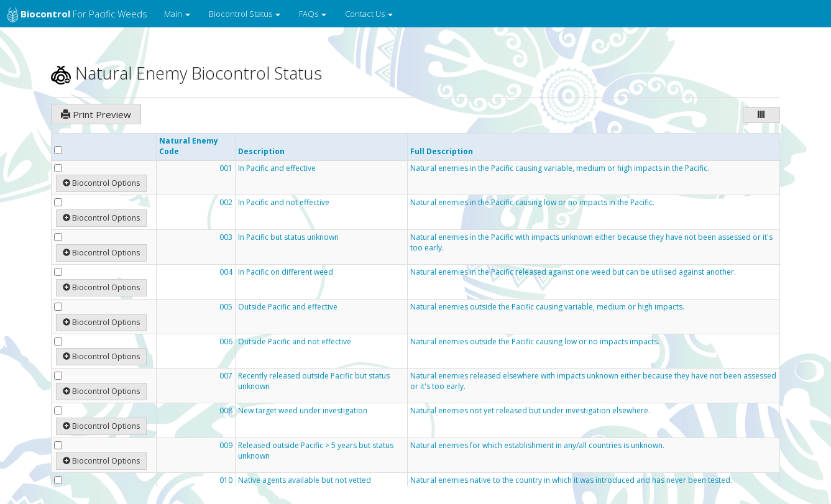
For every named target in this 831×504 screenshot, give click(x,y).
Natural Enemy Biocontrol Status (186, 73)
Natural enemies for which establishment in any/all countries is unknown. (537, 446)
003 (226, 237)
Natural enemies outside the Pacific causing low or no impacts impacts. (535, 342)
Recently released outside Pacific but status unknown (314, 381)
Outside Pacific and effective (288, 307)
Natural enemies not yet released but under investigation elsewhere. (530, 411)
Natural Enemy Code (189, 146)
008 (226, 411)
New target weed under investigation (303, 411)
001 (226, 168)
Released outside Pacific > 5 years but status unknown (316, 451)
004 (226, 272)
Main (177, 14)
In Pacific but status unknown (288, 237)
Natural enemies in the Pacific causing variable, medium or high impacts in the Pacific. (560, 168)
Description (261, 151)
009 (226, 446)
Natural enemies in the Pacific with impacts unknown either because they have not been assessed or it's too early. (591, 243)
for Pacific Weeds (77, 15)
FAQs (313, 14)
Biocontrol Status (245, 14)
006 (226, 342)
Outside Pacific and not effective (295, 342)
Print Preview (96, 114)
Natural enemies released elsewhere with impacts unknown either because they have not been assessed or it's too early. (593, 381)
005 (226, 307)
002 (226, 203)
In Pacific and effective (277, 168)
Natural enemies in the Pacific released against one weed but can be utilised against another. (573, 272)
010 (226, 480)
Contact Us (369, 14)
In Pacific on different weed (286, 272)
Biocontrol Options (101, 183)
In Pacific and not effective (284, 203)
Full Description (442, 151)
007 (226, 376)
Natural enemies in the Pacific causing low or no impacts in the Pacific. (532, 203)
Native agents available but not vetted (305, 480)
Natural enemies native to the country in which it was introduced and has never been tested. (571, 480)
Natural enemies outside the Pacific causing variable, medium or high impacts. (547, 307)
